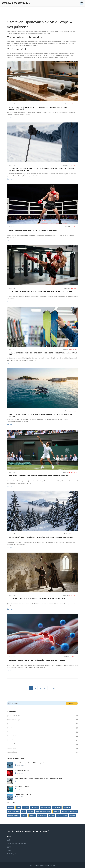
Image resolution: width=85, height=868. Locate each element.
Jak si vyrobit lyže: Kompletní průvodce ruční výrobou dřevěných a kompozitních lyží (38, 108)
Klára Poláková (73, 411)
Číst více (10, 118)
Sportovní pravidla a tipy (13, 720)
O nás (9, 840)
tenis (23, 811)
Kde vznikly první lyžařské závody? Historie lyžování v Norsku (32, 763)
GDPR (9, 847)
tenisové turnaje (62, 815)
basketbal (56, 811)
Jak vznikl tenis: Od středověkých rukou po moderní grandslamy (37, 599)
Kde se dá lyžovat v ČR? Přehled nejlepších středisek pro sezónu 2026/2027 (41, 537)
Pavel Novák (74, 288)
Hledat (72, 703)
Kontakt (9, 850)
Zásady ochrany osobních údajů (17, 844)
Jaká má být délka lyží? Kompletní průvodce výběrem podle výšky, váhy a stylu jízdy (43, 354)
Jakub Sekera (73, 657)
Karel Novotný (73, 472)
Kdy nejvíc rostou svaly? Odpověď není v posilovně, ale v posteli (37, 660)
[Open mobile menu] (82, 3)
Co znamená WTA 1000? (22, 771)
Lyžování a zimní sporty (13, 716)
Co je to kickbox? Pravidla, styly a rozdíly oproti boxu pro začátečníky (40, 292)
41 (54, 688)
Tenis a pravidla (11, 744)
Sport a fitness (11, 728)
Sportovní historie (12, 748)
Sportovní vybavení (12, 752)
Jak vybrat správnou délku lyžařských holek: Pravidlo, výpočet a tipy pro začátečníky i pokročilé (41, 170)
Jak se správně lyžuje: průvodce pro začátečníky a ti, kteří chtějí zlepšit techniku (38, 779)
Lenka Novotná (73, 104)
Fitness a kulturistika (13, 736)
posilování (67, 807)
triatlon (24, 815)
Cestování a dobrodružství (14, 732)
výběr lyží (32, 815)
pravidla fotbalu (46, 807)
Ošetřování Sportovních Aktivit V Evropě (16, 3)
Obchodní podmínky (13, 854)
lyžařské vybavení (14, 815)
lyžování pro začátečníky (43, 811)
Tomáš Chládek (73, 350)
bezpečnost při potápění (69, 811)
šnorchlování (42, 815)
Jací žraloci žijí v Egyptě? (22, 787)
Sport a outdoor (11, 740)
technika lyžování (14, 811)
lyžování (26, 807)
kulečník (52, 815)
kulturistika (35, 807)
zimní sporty (57, 807)
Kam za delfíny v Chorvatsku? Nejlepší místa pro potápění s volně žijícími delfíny (40, 415)
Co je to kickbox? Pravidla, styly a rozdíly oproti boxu (33, 230)
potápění (11, 807)
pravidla (30, 811)
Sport (8, 724)
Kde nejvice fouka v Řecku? (23, 794)
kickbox (73, 815)
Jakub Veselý (74, 227)
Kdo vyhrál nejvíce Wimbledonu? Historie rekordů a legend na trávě (38, 476)
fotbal (18, 807)
